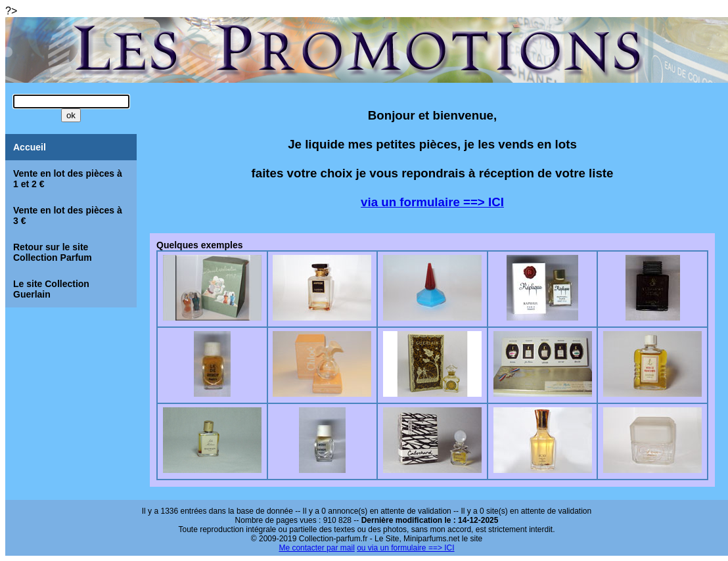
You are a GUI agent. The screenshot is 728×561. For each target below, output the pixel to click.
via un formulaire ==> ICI (432, 202)
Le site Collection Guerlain (51, 289)
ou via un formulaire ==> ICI (405, 548)
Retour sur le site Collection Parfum (53, 252)
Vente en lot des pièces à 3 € (68, 215)
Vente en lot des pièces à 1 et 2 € (68, 179)
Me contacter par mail (316, 548)
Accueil (30, 147)
